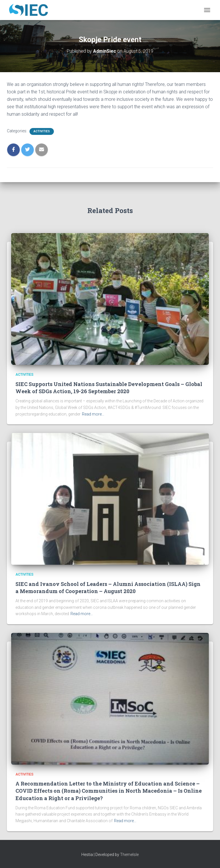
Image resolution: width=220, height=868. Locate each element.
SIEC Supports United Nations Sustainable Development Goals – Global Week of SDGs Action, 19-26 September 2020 (109, 388)
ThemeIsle (129, 855)
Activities (42, 131)
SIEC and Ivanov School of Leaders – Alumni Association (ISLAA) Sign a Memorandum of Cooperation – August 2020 (108, 587)
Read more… (93, 414)
